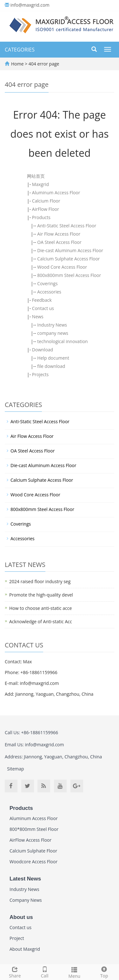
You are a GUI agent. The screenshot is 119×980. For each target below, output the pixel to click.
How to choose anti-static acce (40, 608)
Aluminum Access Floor (56, 193)
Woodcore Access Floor (33, 862)
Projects (40, 374)
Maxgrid (40, 184)
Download (43, 350)
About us (21, 917)
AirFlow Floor (46, 209)
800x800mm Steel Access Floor (69, 275)
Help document (53, 358)
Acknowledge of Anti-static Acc (41, 621)
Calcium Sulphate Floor (33, 851)
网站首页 (36, 176)
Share (15, 972)
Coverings (47, 283)
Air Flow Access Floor (59, 234)
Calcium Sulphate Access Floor (68, 259)
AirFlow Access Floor (30, 840)
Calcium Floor (46, 201)
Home (17, 64)
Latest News (25, 879)
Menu (75, 972)
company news (53, 333)
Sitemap (15, 769)
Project (17, 938)
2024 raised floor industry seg (40, 581)
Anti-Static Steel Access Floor (67, 226)
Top (104, 972)
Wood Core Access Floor (62, 267)
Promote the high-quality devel (41, 595)
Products (41, 217)
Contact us (43, 308)
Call (45, 972)
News (38, 317)
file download (51, 366)
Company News (26, 900)
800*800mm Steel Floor (34, 829)
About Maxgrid (25, 949)
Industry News (52, 325)
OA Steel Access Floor (59, 242)
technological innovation (62, 341)
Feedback (42, 300)
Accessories (49, 292)
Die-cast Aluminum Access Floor (70, 250)
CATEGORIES (20, 50)
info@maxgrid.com (30, 5)
